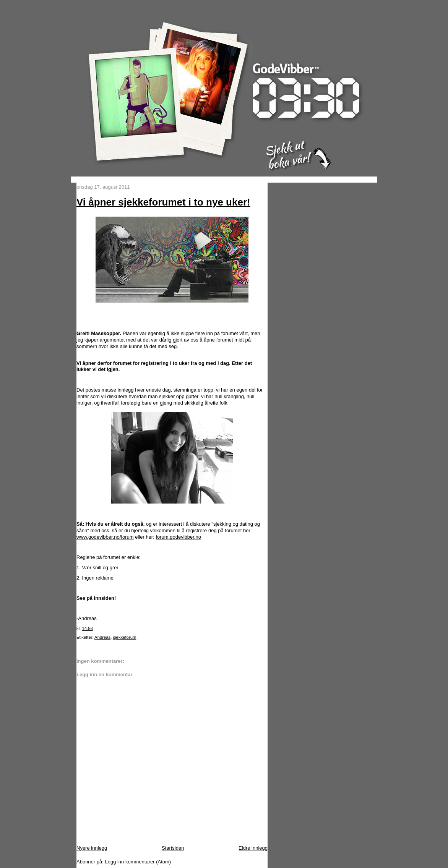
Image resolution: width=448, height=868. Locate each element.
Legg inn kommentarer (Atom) (138, 862)
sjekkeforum (124, 637)
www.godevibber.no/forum (105, 537)
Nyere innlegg (92, 848)
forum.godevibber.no (178, 537)
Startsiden (173, 848)
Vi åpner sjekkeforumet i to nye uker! (163, 202)
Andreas (102, 637)
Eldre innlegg (253, 848)
